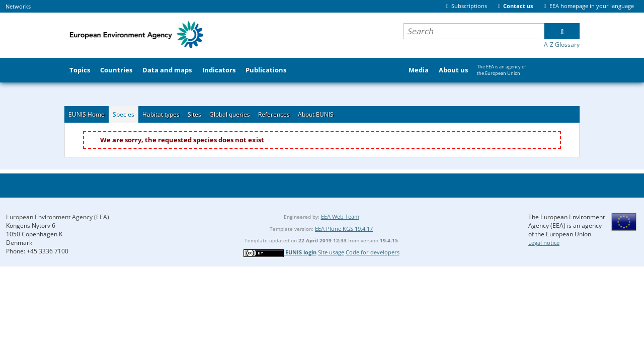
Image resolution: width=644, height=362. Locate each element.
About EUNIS (316, 114)
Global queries (230, 114)
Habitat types (161, 114)
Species (124, 114)
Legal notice (544, 243)
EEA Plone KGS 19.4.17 (344, 229)
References (274, 114)
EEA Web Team (340, 216)
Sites (194, 114)
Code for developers (373, 252)
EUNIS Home (87, 114)
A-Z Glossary (562, 44)
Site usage (331, 252)
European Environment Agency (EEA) (58, 217)
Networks (18, 6)
